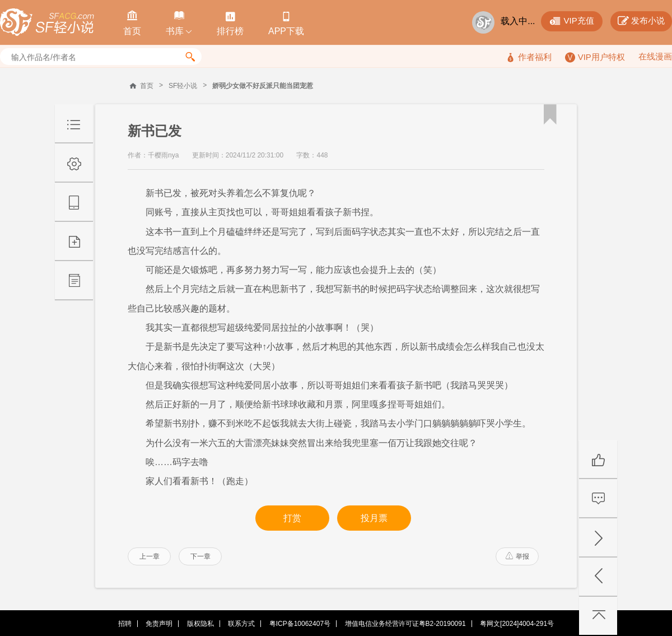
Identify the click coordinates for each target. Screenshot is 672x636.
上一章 (150, 556)
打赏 (292, 518)
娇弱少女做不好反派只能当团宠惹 (263, 86)
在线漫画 (655, 56)
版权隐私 (200, 624)
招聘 (125, 624)
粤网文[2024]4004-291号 (517, 624)
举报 (517, 556)
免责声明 (159, 624)
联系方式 (241, 624)
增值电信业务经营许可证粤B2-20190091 (405, 624)
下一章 (200, 556)
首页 (147, 86)
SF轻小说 (183, 86)
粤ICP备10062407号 (300, 624)
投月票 (374, 518)
